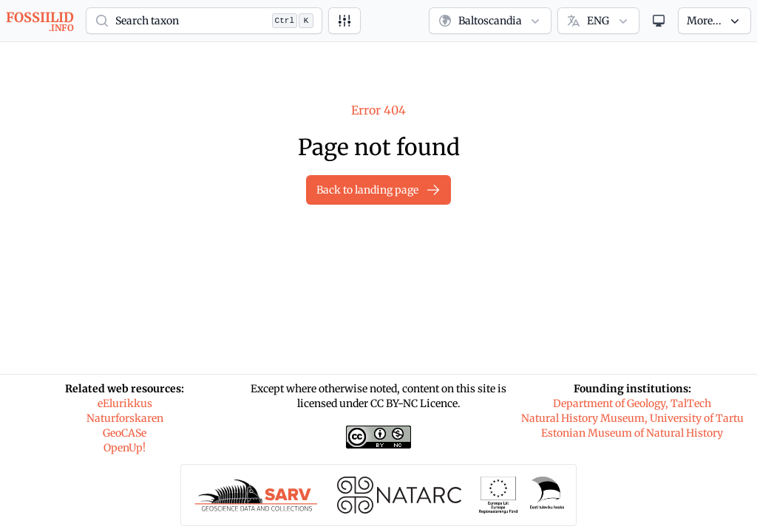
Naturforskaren (125, 418)
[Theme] (659, 21)
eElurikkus (125, 403)
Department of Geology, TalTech (632, 403)
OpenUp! (125, 448)
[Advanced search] (344, 21)
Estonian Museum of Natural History (632, 433)
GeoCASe (125, 433)
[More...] (714, 21)
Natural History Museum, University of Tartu (632, 418)
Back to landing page (378, 190)
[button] (204, 21)
